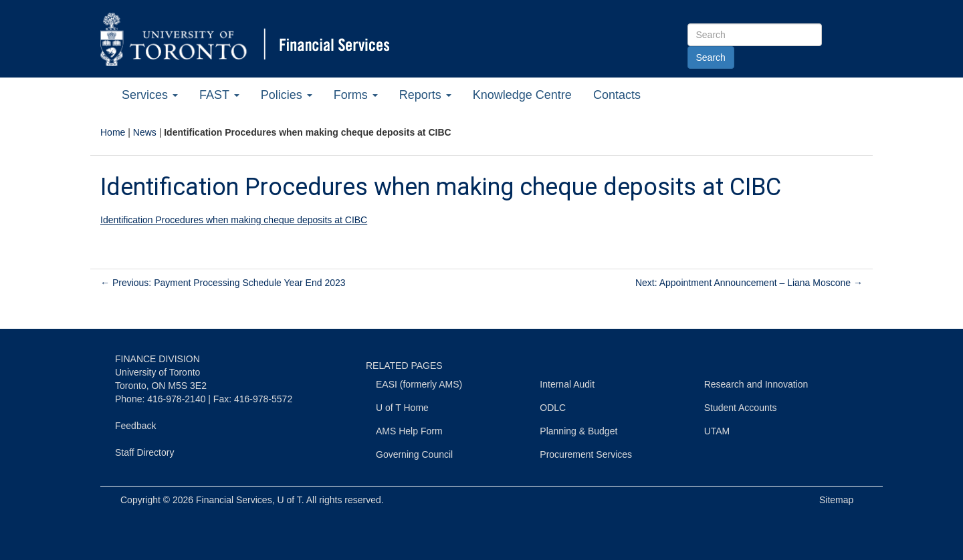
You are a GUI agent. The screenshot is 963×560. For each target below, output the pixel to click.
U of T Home (402, 408)
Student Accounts (741, 408)
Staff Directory (144, 452)
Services (150, 95)
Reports (425, 95)
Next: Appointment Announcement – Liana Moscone (749, 283)
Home (113, 132)
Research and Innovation (756, 384)
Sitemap (836, 500)
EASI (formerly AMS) (419, 384)
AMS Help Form (409, 431)
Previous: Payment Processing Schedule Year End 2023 (223, 283)
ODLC (553, 408)
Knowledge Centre (522, 95)
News (145, 132)
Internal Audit (567, 384)
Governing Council (414, 454)
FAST (219, 95)
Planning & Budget (578, 431)
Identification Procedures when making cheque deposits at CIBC (234, 220)
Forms (356, 95)
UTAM (717, 431)
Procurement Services (586, 454)
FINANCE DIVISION (157, 359)
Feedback (135, 426)
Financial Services (234, 500)
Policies (287, 95)
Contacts (617, 95)
